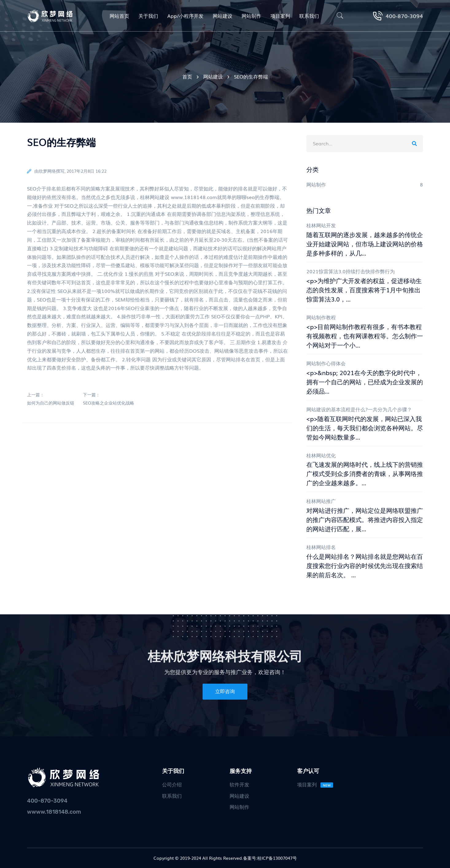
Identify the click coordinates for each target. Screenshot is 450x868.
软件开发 (239, 784)
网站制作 (239, 807)
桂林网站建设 (155, 197)
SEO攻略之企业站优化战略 (109, 403)
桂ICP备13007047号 (277, 858)
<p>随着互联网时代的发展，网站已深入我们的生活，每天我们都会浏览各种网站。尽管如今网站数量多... (365, 428)
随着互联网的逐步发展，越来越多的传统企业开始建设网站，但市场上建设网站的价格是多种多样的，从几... (365, 244)
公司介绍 (172, 784)
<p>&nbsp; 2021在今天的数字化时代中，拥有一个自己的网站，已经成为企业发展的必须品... (365, 382)
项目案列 (315, 784)
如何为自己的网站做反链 (51, 403)
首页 (187, 76)
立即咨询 (225, 691)
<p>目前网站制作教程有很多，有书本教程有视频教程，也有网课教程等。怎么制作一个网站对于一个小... (365, 336)
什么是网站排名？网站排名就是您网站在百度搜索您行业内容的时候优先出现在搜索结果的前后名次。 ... (365, 565)
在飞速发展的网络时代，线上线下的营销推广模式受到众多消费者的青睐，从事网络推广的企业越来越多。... (365, 473)
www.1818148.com (194, 197)
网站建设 (213, 76)
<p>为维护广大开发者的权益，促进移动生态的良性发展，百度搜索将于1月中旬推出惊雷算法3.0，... (364, 290)
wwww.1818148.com (54, 812)
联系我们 (172, 796)
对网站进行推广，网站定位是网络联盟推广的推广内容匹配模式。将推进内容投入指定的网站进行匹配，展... (365, 519)
